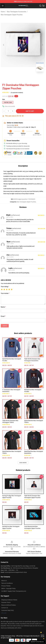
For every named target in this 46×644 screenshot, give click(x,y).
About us (4, 581)
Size (4, 99)
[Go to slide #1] (18, 77)
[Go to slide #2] (28, 77)
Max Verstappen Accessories (17, 12)
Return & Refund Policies (9, 605)
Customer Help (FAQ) (8, 610)
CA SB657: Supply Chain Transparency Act (14, 591)
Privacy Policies (6, 586)
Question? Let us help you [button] (37, 642)
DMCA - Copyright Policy (8, 588)
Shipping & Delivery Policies (9, 600)
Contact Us (5, 608)
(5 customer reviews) (17, 93)
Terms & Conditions (7, 583)
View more (23, 463)
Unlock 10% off (42, 636)
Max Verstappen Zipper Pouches (12, 15)
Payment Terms (6, 602)
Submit (5, 326)
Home (3, 12)
